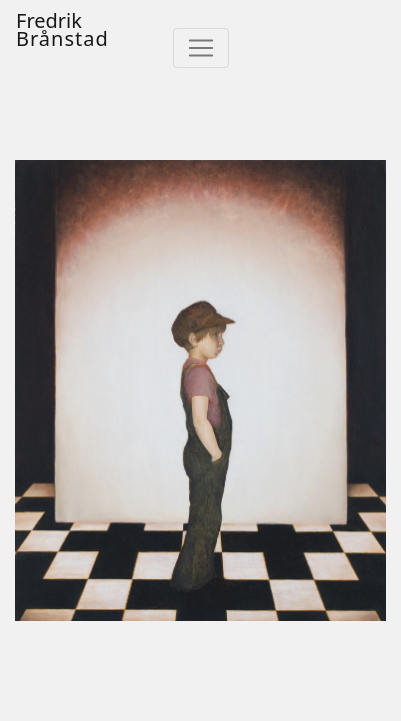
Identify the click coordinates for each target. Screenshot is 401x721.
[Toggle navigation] (201, 48)
